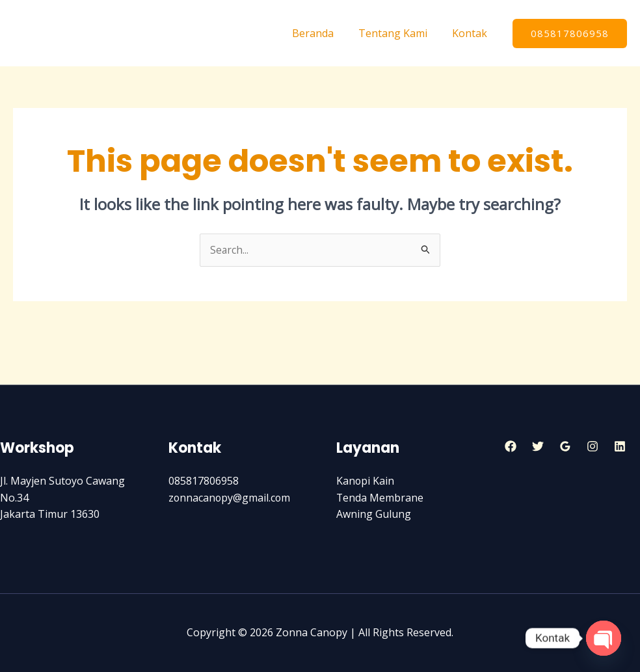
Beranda (323, 33)
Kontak (472, 33)
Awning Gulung (374, 515)
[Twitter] (538, 446)
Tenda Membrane (380, 498)
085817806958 (204, 481)
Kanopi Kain (366, 481)
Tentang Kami (399, 33)
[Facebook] (511, 446)
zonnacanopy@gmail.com (230, 498)
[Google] (565, 446)
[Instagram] (593, 446)
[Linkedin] (620, 446)
